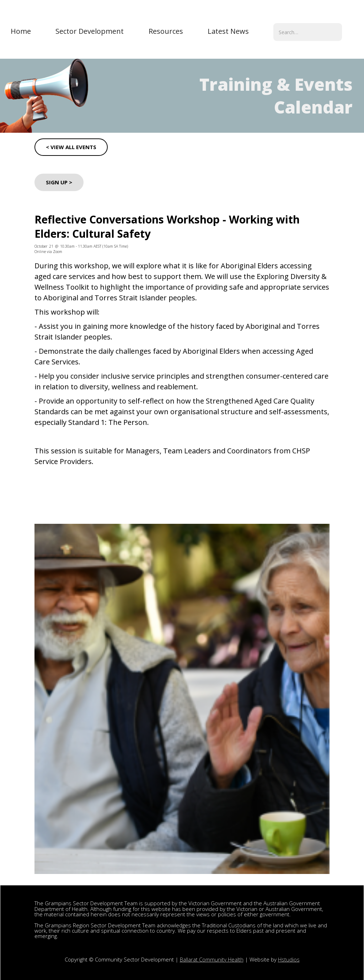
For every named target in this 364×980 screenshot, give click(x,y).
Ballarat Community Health (212, 959)
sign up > (59, 182)
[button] (90, 31)
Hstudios (289, 959)
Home (21, 31)
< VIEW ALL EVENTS (71, 147)
